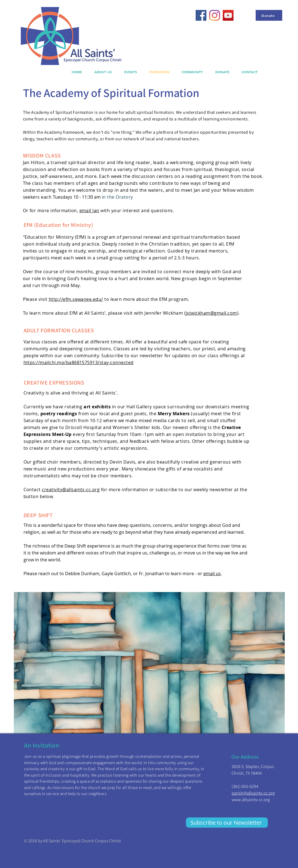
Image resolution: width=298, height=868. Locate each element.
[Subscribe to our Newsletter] (227, 823)
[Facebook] (201, 15)
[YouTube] (228, 15)
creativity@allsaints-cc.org (71, 490)
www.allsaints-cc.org (251, 800)
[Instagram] (215, 15)
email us (212, 574)
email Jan (89, 211)
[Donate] (269, 15)
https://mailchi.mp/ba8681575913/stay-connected (79, 362)
